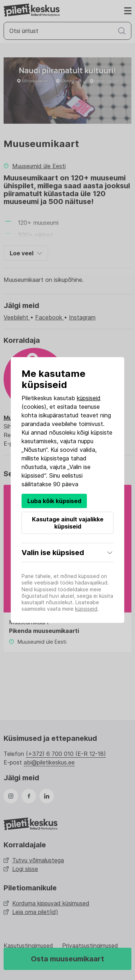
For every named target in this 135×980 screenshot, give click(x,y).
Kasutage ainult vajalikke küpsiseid (68, 523)
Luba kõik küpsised (54, 501)
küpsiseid (89, 398)
